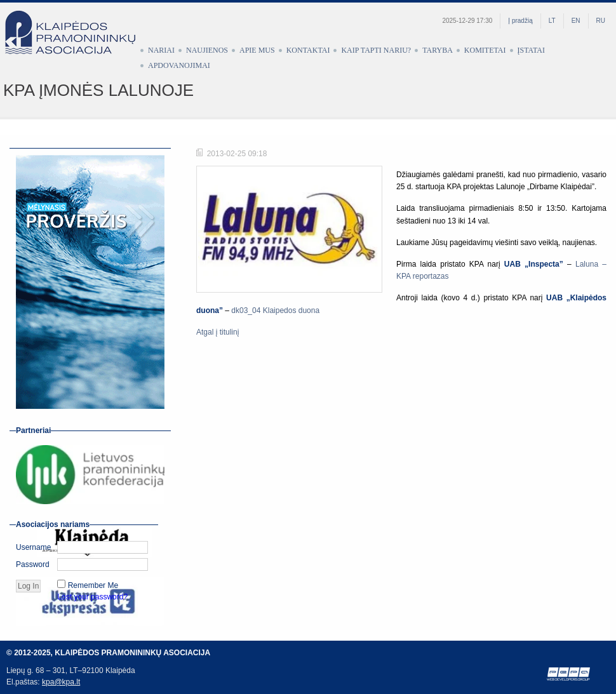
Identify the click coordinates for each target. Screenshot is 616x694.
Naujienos (207, 50)
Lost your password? (92, 597)
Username (33, 547)
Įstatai (531, 50)
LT (552, 21)
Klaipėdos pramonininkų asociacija (76, 43)
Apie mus (257, 50)
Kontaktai (308, 50)
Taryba (438, 50)
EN (576, 21)
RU (601, 21)
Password (33, 564)
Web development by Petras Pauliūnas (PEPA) (569, 674)
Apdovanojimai (179, 65)
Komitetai (485, 50)
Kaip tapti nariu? (376, 50)
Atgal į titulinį (218, 332)
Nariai (161, 50)
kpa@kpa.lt (61, 682)
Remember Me (93, 585)
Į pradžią (520, 21)
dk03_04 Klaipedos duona (275, 310)
